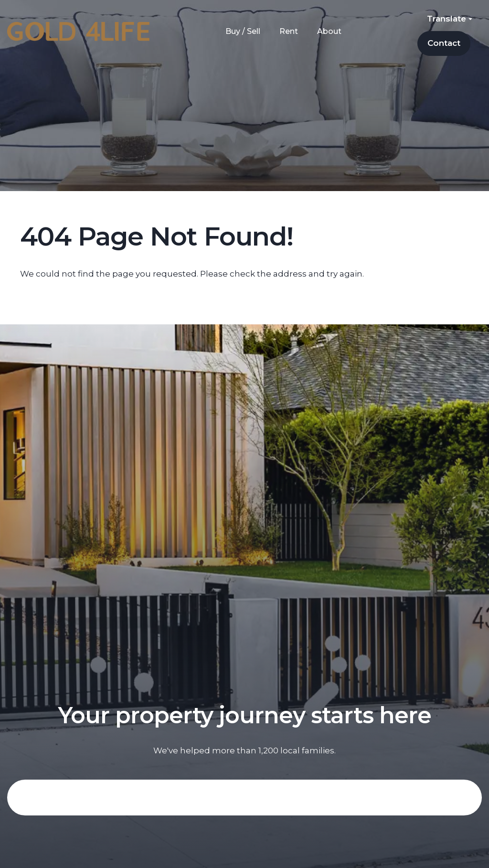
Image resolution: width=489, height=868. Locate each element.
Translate (450, 19)
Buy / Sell (243, 31)
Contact (444, 43)
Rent (289, 31)
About (329, 31)
